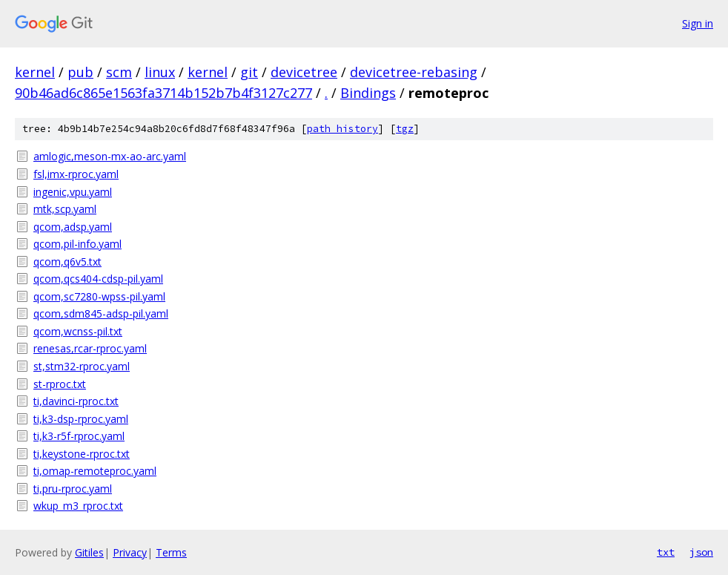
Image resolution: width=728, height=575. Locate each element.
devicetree (304, 72)
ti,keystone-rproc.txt (82, 454)
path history (343, 129)
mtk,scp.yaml (65, 209)
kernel (35, 72)
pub (80, 72)
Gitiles (89, 552)
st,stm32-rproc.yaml (82, 366)
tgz (405, 129)
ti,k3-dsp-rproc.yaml (81, 419)
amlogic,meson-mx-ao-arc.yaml (110, 156)
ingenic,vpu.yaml (73, 192)
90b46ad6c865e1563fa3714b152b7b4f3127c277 (163, 93)
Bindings (368, 93)
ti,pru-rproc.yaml (73, 489)
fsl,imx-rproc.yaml (76, 174)
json (701, 552)
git (249, 72)
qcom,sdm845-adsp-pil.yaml (101, 313)
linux (160, 72)
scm (119, 72)
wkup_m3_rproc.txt (78, 506)
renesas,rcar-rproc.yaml (90, 348)
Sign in (698, 23)
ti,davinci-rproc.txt (76, 401)
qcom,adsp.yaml (73, 227)
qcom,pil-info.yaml (77, 244)
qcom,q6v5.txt (67, 262)
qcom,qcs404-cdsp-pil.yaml (98, 279)
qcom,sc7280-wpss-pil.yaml (99, 296)
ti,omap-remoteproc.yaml (95, 471)
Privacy (130, 552)
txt (666, 552)
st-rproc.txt (60, 384)
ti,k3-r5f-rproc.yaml (79, 436)
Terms (171, 552)
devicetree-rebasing (414, 72)
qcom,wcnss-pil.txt (78, 331)
